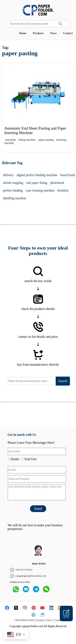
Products (38, 33)
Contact (68, 33)
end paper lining (37, 183)
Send (38, 509)
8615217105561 (25, 570)
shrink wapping (13, 183)
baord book (68, 175)
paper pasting (46, 140)
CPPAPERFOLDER (24, 620)
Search (63, 381)
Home (23, 33)
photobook (57, 183)
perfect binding (13, 190)
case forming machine (40, 190)
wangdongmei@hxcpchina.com (31, 576)
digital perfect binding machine (37, 175)
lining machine (27, 140)
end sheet (11, 140)
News (54, 33)
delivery (8, 175)
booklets (63, 190)
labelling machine (15, 198)
